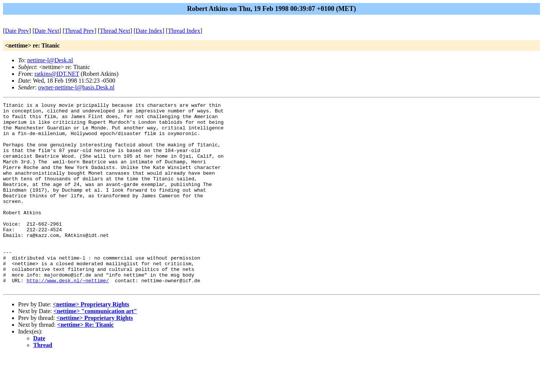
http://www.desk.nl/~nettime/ (67, 317)
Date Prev (17, 31)
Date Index (149, 31)
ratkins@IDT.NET (57, 74)
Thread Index (184, 31)
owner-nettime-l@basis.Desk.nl (76, 87)
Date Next (47, 31)
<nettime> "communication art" (95, 348)
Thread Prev (79, 31)
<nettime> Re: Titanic (86, 362)
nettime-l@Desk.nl (50, 60)
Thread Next (115, 31)
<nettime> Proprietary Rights (91, 342)
